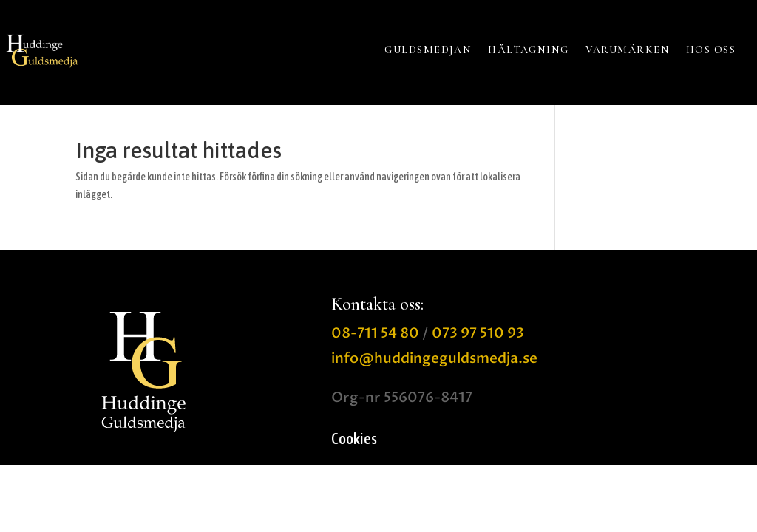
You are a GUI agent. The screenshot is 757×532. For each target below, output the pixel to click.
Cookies (354, 440)
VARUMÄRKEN (628, 50)
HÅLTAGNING (528, 50)
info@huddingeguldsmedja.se (434, 358)
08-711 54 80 (375, 333)
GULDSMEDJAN (428, 50)
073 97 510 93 (478, 333)
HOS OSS (711, 50)
